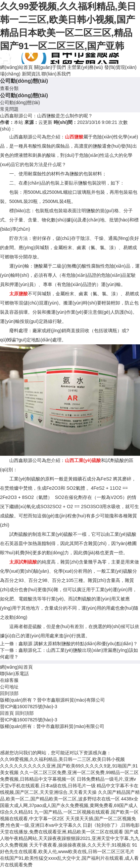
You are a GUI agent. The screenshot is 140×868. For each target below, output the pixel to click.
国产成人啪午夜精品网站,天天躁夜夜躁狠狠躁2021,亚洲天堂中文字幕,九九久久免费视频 (70, 838)
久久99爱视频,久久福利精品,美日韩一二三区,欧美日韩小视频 (62, 759)
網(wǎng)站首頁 (16, 67)
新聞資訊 (31, 74)
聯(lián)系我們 (56, 74)
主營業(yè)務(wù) (85, 67)
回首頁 (7, 713)
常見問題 (9, 109)
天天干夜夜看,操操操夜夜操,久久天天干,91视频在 (80, 845)
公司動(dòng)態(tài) (20, 102)
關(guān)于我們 (50, 67)
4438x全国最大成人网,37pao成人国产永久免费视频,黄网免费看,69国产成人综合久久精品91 (69, 805)
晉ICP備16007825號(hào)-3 (29, 707)
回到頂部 (9, 693)
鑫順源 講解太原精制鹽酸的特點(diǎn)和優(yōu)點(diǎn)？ (78, 644)
